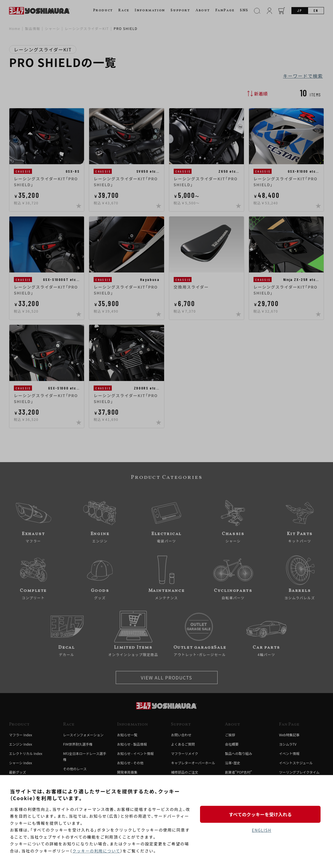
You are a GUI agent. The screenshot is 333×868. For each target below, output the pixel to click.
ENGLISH (262, 830)
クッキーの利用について (97, 851)
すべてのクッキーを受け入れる (261, 814)
